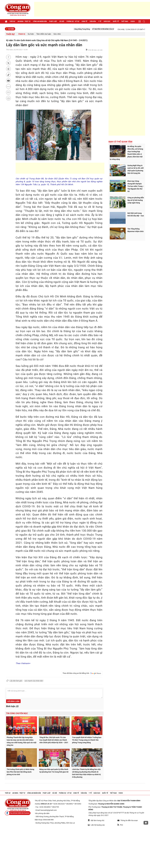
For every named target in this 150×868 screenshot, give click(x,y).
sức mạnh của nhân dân (34, 681)
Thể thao (125, 21)
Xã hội (62, 21)
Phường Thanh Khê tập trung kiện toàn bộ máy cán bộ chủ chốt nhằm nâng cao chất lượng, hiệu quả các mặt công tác (22, 741)
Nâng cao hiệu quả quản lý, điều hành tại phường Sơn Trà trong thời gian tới (54, 771)
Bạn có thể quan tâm (120, 142)
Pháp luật (53, 21)
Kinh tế (84, 21)
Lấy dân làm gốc (16, 681)
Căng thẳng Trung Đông (87, 29)
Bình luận (12, 706)
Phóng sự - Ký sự (73, 21)
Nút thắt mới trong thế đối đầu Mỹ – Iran (136, 214)
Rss (120, 825)
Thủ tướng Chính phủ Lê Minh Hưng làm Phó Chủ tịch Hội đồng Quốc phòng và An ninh (20, 772)
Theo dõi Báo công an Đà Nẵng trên (82, 673)
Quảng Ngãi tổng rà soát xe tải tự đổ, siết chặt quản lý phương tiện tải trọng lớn (136, 169)
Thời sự (12, 21)
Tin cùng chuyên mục (17, 713)
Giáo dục (107, 21)
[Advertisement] (92, 9)
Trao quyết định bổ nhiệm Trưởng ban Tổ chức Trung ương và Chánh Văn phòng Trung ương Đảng (87, 740)
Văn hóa (93, 21)
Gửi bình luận (13, 701)
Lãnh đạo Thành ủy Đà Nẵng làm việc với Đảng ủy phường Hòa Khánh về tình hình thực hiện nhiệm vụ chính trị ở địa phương (86, 773)
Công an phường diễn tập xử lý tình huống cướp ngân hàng (136, 200)
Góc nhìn (57, 34)
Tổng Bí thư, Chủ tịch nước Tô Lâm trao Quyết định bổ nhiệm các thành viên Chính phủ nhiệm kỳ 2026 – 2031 (54, 740)
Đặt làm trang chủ (96, 820)
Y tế (100, 21)
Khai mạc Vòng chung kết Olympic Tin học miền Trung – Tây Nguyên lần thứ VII (136, 186)
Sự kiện (31, 34)
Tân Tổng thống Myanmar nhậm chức (136, 230)
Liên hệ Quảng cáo (96, 825)
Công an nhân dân (40, 21)
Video (133, 21)
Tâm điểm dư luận (44, 34)
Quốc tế (116, 21)
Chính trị (22, 34)
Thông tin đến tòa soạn (128, 820)
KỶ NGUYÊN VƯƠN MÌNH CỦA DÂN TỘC (111, 29)
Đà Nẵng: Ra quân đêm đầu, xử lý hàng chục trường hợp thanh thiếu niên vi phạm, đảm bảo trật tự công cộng (126, 153)
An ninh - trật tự (24, 21)
